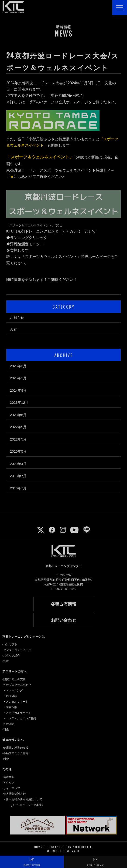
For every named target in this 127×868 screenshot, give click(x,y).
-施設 (6, 661)
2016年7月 (18, 488)
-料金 (6, 730)
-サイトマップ (11, 788)
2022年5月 (18, 439)
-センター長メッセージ (17, 650)
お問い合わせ (64, 620)
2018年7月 (18, 476)
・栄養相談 (10, 707)
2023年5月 (18, 415)
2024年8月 (18, 390)
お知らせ (17, 318)
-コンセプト (10, 644)
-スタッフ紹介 (11, 656)
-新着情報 (8, 777)
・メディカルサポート (17, 713)
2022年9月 (18, 427)
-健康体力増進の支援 (15, 748)
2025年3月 (18, 366)
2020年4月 (18, 464)
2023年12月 (19, 402)
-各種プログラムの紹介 (17, 685)
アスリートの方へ (14, 671)
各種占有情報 (64, 604)
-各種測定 (8, 724)
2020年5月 (18, 451)
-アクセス (8, 783)
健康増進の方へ (13, 740)
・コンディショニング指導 (20, 718)
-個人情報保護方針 (14, 794)
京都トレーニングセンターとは (24, 637)
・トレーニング (13, 690)
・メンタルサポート (16, 702)
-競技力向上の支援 (14, 679)
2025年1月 (18, 378)
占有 (14, 330)
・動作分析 (10, 696)
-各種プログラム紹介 (15, 753)
